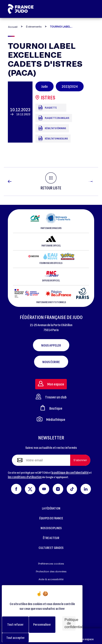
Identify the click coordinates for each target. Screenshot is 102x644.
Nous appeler (51, 345)
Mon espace (87, 636)
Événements (34, 27)
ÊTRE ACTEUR (51, 538)
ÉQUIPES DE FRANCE (51, 518)
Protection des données (51, 571)
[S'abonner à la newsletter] (80, 460)
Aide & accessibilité (51, 579)
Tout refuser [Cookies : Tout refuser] (15, 624)
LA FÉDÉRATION (51, 508)
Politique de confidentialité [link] (70, 623)
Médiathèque (51, 419)
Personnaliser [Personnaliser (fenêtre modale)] (42, 624)
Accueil (13, 27)
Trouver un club (51, 397)
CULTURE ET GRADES (51, 548)
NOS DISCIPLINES (51, 528)
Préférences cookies (51, 564)
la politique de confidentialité (70, 472)
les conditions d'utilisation (25, 477)
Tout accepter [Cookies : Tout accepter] (15, 638)
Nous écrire (51, 362)
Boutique (51, 408)
